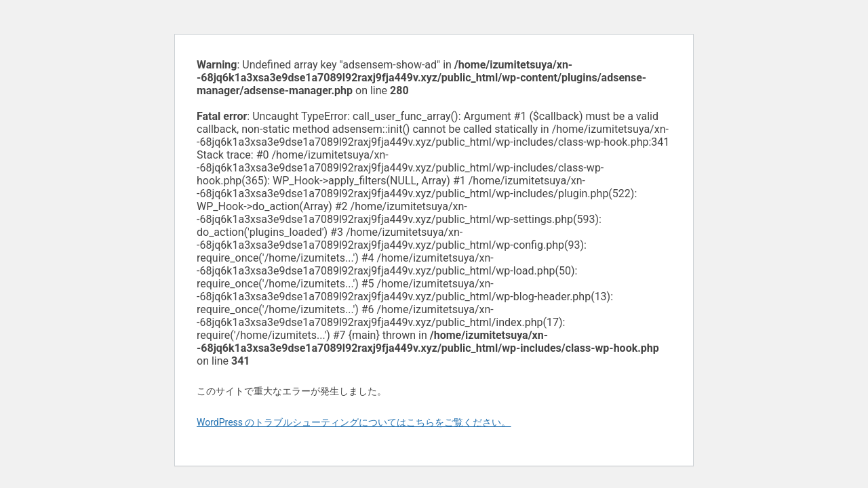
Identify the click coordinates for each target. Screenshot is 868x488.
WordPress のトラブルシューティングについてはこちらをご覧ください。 (354, 422)
